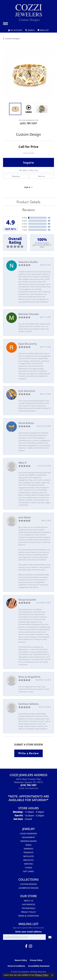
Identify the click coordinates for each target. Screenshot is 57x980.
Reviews (29, 210)
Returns (42, 176)
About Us (28, 901)
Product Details (28, 202)
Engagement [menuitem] (28, 837)
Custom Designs (12, 39)
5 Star (24, 218)
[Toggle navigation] (5, 24)
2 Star (24, 227)
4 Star (24, 221)
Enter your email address (28, 932)
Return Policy (21, 960)
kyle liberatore (27, 391)
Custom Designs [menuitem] (28, 884)
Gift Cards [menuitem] (28, 871)
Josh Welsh (25, 517)
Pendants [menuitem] (29, 852)
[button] (15, 30)
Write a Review (28, 753)
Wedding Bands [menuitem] (28, 841)
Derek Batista (26, 423)
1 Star (24, 230)
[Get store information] (28, 788)
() (49, 218)
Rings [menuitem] (28, 845)
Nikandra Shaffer (28, 262)
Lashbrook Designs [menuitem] (28, 888)
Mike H (22, 463)
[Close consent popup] (52, 975)
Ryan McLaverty (28, 344)
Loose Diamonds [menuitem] (28, 833)
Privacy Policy (29, 912)
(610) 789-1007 (28, 123)
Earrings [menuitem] (29, 849)
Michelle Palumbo (29, 314)
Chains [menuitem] (28, 868)
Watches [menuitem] (28, 864)
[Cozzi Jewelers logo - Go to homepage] (29, 14)
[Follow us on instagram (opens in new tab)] (30, 946)
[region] (28, 74)
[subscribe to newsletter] (50, 937)
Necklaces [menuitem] (29, 856)
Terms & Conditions (28, 916)
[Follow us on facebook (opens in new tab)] (26, 946)
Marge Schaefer (27, 600)
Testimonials (28, 908)
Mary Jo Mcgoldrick (29, 677)
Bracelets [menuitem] (28, 860)
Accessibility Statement (39, 966)
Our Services (28, 904)
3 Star (24, 224)
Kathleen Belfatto (28, 704)
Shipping (16, 176)
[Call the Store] (29, 785)
